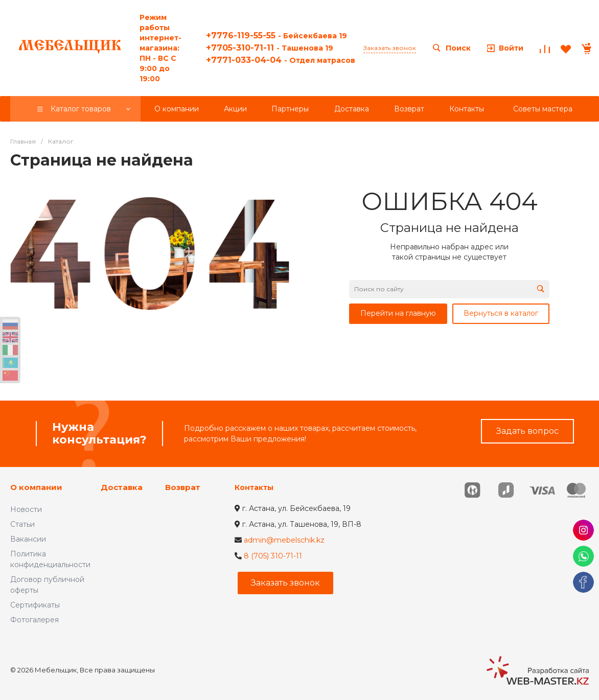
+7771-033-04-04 (281, 60)
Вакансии (28, 539)
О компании (36, 487)
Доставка (122, 487)
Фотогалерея (34, 620)
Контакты (254, 487)
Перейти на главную (398, 313)
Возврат (183, 487)
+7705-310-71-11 (270, 48)
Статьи (22, 524)
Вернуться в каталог (501, 313)
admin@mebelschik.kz (284, 540)
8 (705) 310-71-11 (273, 556)
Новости (26, 509)
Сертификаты (35, 605)
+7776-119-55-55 (277, 36)
